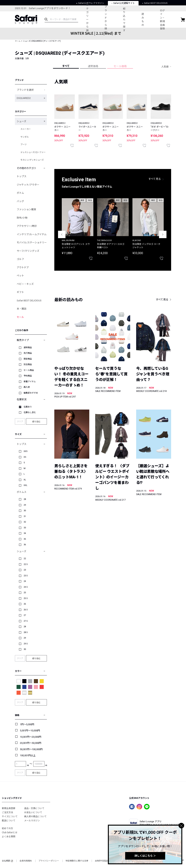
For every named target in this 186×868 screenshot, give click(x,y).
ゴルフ (20, 259)
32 (25, 522)
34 (25, 533)
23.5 (26, 576)
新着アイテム (30, 382)
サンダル (25, 137)
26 (25, 604)
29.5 (26, 644)
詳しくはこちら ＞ (145, 856)
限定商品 (28, 359)
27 (25, 615)
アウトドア (23, 267)
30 (25, 511)
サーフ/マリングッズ (28, 251)
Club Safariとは (10, 832)
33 (25, 528)
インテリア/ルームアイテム (32, 234)
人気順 (165, 67)
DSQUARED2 (24, 98)
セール (20, 317)
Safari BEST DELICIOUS (29, 301)
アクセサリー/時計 (27, 226)
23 (25, 570)
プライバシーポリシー (49, 861)
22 (25, 559)
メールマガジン (32, 821)
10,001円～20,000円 (31, 737)
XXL (25, 485)
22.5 (26, 564)
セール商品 (29, 370)
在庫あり (28, 407)
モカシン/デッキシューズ (32, 160)
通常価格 (93, 66)
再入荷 (27, 387)
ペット (20, 276)
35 (25, 539)
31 (25, 516)
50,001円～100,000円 (31, 749)
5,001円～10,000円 (30, 731)
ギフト (20, 292)
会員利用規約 (26, 861)
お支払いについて (33, 812)
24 (25, 581)
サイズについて (10, 817)
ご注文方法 (7, 812)
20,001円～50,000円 (31, 743)
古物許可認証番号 (103, 861)
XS (25, 457)
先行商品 (28, 353)
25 (25, 593)
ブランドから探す (108, 20)
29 (25, 505)
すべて (66, 66)
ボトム (20, 193)
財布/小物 (22, 218)
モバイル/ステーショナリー (32, 243)
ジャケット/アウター (28, 185)
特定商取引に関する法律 (77, 861)
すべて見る (155, 179)
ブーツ (24, 145)
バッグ (20, 201)
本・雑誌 (22, 309)
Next (163, 234)
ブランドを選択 (25, 90)
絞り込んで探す (128, 20)
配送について (9, 821)
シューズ (21, 121)
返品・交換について (34, 808)
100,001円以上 (28, 755)
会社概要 (7, 861)
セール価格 (120, 66)
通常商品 (28, 348)
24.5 (26, 587)
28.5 (26, 632)
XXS (26, 451)
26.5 (26, 610)
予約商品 (28, 376)
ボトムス (22, 492)
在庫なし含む (30, 412)
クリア (20, 422)
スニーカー (26, 129)
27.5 (26, 621)
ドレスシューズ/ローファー (33, 152)
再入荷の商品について (35, 817)
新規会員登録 (9, 808)
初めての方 (7, 828)
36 (25, 545)
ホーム (18, 41)
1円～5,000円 (27, 724)
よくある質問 (9, 837)
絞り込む (36, 421)
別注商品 (28, 364)
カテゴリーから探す (88, 19)
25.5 (26, 598)
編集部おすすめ (31, 393)
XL (25, 480)
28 (25, 499)
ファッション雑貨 (26, 209)
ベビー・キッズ (25, 284)
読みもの (147, 20)
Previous (62, 234)
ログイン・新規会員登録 (168, 20)
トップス (22, 176)
